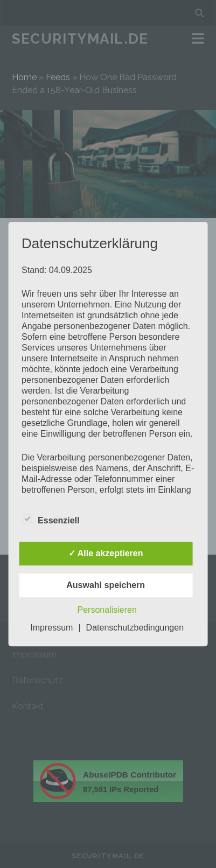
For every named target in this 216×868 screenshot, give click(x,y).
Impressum (51, 628)
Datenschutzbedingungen (135, 628)
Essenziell (50, 519)
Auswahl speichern (106, 585)
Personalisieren (107, 610)
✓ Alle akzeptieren (106, 553)
